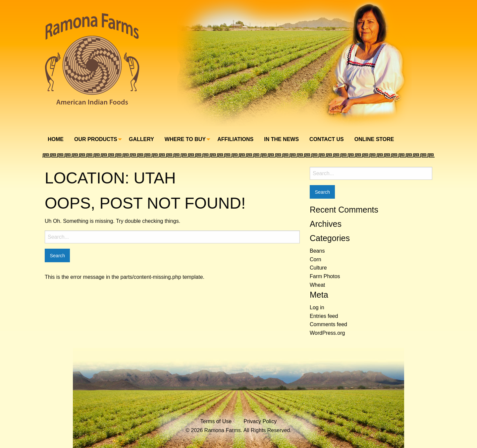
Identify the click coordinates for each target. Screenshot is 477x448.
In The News (281, 139)
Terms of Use (216, 421)
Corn (316, 259)
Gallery (141, 139)
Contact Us (327, 139)
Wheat (317, 285)
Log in (317, 307)
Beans (317, 251)
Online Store (374, 139)
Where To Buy (185, 139)
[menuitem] (56, 139)
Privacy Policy (260, 421)
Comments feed (328, 324)
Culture (318, 268)
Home (56, 139)
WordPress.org (327, 333)
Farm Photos (325, 276)
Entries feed (324, 316)
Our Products (96, 139)
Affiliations (235, 139)
